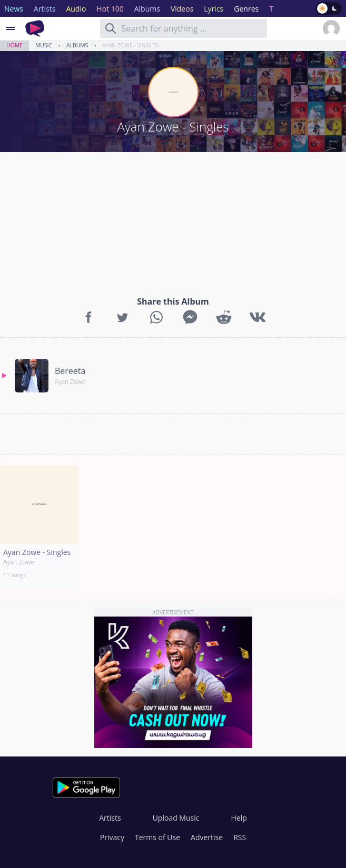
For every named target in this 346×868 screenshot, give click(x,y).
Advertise (207, 837)
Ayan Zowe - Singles (131, 45)
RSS (240, 837)
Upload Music (176, 818)
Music (44, 45)
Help (239, 818)
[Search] (111, 28)
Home (14, 45)
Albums (77, 45)
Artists (110, 818)
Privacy (112, 837)
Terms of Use (157, 837)
